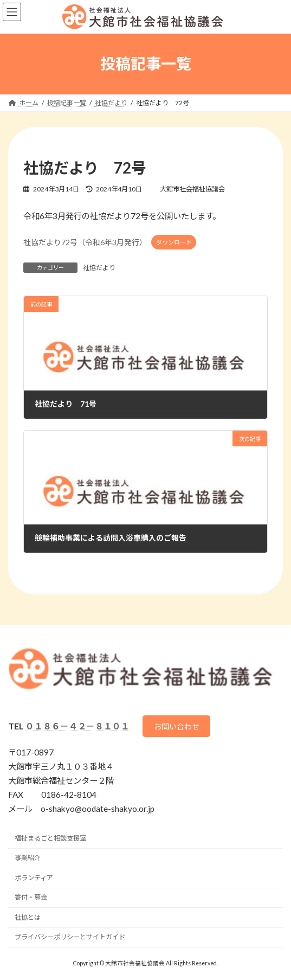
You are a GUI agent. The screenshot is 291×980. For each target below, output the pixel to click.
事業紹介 (28, 858)
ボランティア (34, 878)
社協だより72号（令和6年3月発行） (85, 242)
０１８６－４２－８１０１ (77, 726)
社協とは (28, 917)
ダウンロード (174, 242)
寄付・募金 (31, 897)
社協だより (99, 268)
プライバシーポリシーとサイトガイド (70, 937)
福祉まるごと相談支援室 (50, 838)
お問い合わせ (177, 726)
